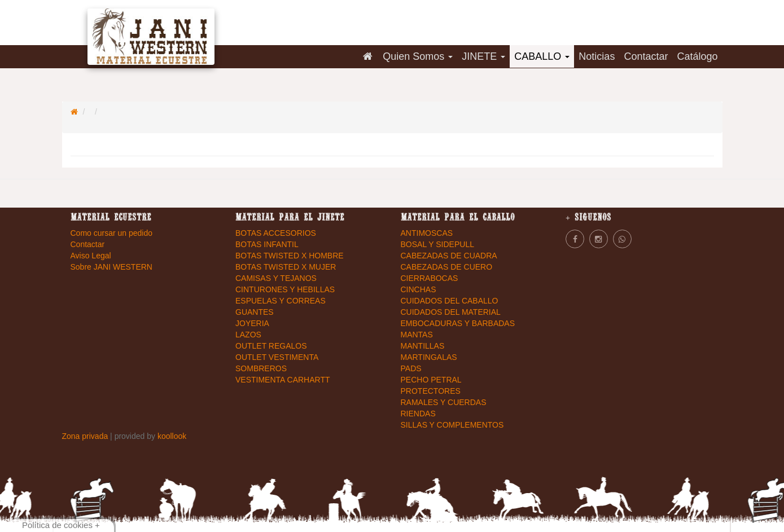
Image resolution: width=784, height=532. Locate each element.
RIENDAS (418, 414)
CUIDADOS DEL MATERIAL (451, 312)
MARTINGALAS (429, 357)
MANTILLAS (423, 346)
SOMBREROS (261, 368)
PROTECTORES (431, 391)
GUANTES (255, 312)
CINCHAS (419, 289)
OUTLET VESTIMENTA (277, 357)
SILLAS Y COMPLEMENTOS (452, 425)
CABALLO (542, 56)
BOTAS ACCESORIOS (276, 233)
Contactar (646, 56)
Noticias (597, 56)
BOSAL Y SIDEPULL (437, 244)
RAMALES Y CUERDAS (444, 402)
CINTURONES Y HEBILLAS (285, 289)
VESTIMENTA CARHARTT (283, 380)
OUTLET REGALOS (271, 346)
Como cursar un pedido (112, 233)
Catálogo (697, 56)
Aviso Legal (91, 256)
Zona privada (86, 436)
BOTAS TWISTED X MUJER (286, 267)
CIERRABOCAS (430, 278)
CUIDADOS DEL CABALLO (450, 301)
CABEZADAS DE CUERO (447, 267)
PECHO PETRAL (431, 380)
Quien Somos (418, 56)
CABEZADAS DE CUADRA (449, 256)
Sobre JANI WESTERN (111, 267)
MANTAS (417, 335)
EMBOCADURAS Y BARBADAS (458, 323)
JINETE (483, 56)
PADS (411, 368)
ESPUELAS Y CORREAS (281, 301)
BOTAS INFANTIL (267, 244)
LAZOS (248, 335)
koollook (172, 436)
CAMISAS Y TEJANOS (276, 278)
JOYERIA (252, 323)
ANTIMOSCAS (427, 233)
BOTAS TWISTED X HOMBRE (290, 256)
